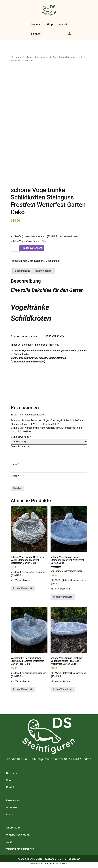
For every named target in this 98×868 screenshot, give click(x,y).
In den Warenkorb (32, 247)
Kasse (10, 814)
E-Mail (15, 475)
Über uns (35, 24)
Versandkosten (71, 236)
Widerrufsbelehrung (18, 834)
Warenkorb (13, 807)
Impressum (13, 827)
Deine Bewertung (21, 436)
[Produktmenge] (15, 248)
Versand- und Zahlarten (20, 848)
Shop (50, 24)
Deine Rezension (21, 446)
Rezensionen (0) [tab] (43, 270)
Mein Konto (13, 800)
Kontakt (64, 24)
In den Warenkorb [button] (23, 588)
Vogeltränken (24, 57)
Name (15, 464)
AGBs (9, 841)
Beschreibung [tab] (23, 270)
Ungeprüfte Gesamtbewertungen (66, 570)
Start (13, 57)
